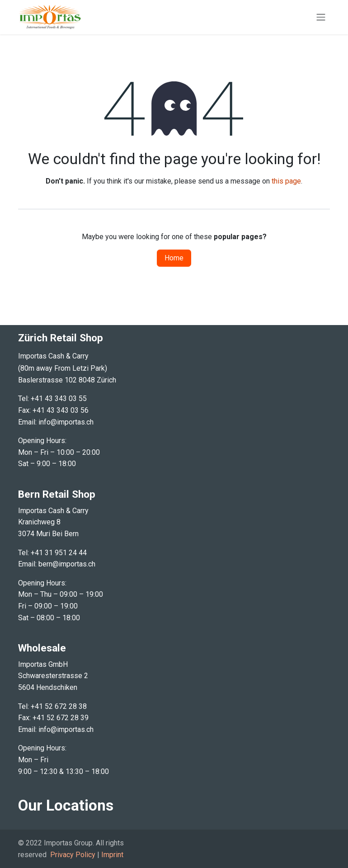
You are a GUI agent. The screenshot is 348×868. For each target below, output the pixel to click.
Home (174, 258)
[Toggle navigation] (321, 17)
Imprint (112, 855)
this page (286, 181)
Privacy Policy (73, 855)
